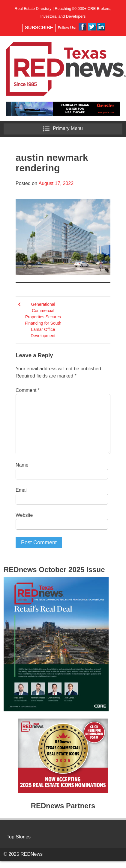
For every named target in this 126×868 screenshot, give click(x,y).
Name (22, 465)
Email (22, 490)
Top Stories (19, 837)
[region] (63, 109)
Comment (28, 390)
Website (24, 515)
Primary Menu (63, 129)
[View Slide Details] (63, 109)
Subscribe (39, 28)
